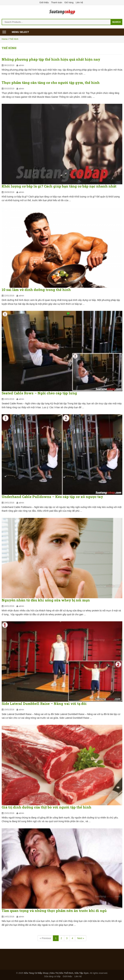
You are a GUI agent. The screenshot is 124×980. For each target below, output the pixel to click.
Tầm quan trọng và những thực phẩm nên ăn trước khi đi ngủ (54, 911)
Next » (81, 938)
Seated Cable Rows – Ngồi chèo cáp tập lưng (39, 393)
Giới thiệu (44, 2)
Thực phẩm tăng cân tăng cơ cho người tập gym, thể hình (51, 83)
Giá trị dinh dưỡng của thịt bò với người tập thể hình (46, 807)
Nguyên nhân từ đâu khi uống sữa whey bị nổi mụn (46, 600)
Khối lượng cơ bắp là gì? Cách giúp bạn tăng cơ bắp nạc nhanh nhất (59, 186)
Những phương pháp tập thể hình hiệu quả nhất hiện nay (51, 59)
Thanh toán (57, 2)
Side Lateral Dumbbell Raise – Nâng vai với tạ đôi (44, 704)
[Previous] (45, 938)
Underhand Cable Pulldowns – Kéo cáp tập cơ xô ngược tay (52, 497)
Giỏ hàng (69, 2)
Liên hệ (79, 2)
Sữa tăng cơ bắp (52, 976)
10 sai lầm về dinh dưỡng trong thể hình (36, 290)
